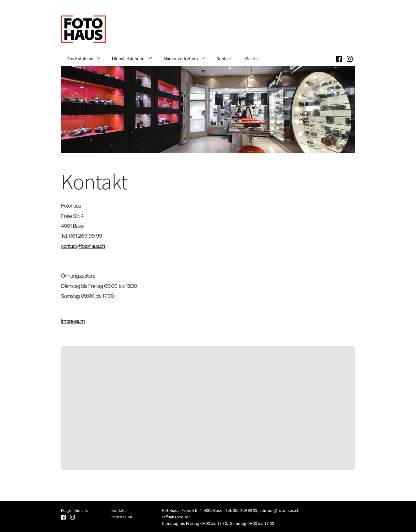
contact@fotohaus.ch (83, 246)
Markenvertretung (181, 59)
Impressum (73, 321)
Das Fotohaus (80, 59)
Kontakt (224, 59)
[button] (208, 402)
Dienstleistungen (128, 59)
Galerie (252, 59)
